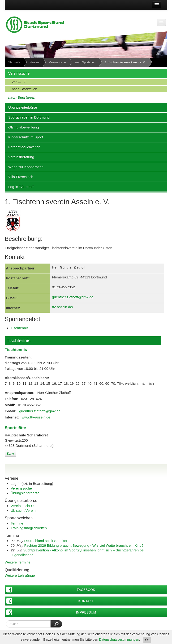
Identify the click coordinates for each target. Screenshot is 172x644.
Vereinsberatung (19, 157)
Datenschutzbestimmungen (119, 640)
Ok (147, 640)
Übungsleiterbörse (21, 107)
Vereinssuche (57, 62)
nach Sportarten (85, 62)
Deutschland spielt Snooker (46, 541)
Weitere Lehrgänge (20, 575)
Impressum (51, 612)
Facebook (51, 590)
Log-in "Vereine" (19, 187)
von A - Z (15, 82)
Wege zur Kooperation (24, 167)
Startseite (14, 62)
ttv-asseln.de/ (62, 307)
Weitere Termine (18, 562)
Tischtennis (19, 328)
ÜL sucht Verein (23, 510)
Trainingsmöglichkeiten (29, 528)
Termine (17, 523)
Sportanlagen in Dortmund (27, 117)
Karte (11, 454)
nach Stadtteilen (21, 89)
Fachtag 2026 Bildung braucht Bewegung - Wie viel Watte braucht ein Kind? (84, 545)
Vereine (35, 62)
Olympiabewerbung (22, 127)
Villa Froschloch (19, 177)
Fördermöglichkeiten (23, 147)
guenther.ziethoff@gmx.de (73, 297)
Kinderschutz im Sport (24, 137)
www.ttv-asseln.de (36, 417)
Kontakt (50, 601)
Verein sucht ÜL (23, 506)
